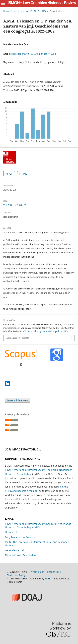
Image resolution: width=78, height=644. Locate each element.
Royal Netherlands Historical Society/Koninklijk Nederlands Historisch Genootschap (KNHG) (38, 526)
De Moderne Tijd (14, 550)
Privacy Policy (37, 572)
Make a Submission (18, 400)
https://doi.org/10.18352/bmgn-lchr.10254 (33, 54)
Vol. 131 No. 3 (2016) (36, 11)
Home (6, 11)
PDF (10, 174)
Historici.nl (11, 532)
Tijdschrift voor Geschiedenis (21, 555)
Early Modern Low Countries (21, 537)
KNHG (48, 579)
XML (25, 174)
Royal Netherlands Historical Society (25, 470)
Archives (18, 11)
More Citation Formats (17, 338)
